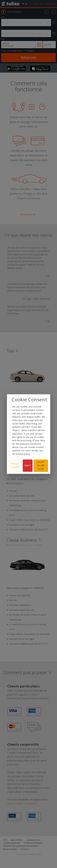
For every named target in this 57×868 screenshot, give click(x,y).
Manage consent (15, 465)
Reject (28, 466)
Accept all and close (41, 466)
